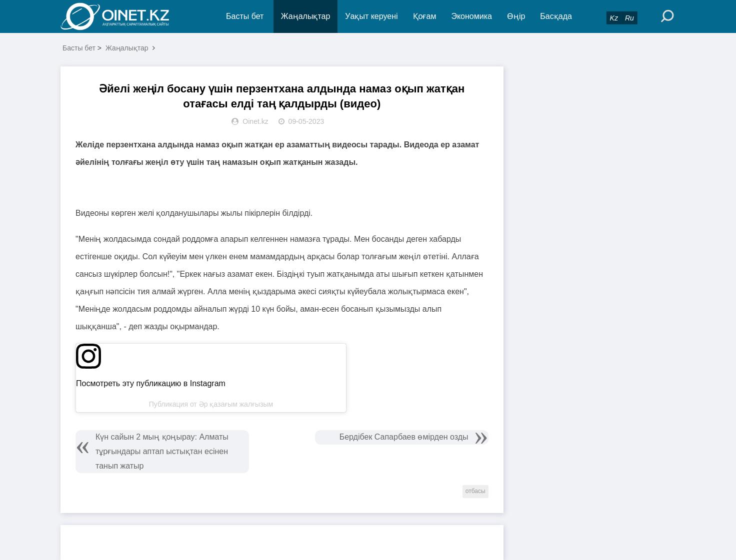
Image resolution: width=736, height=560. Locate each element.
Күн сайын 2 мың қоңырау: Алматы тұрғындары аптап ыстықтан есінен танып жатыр (162, 451)
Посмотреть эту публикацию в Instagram (151, 383)
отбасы (475, 491)
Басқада (556, 16)
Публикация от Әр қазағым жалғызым (211, 404)
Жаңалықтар (306, 16)
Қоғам (425, 16)
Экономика (471, 16)
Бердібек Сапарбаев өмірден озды (404, 437)
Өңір (516, 16)
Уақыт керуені (371, 16)
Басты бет (245, 16)
